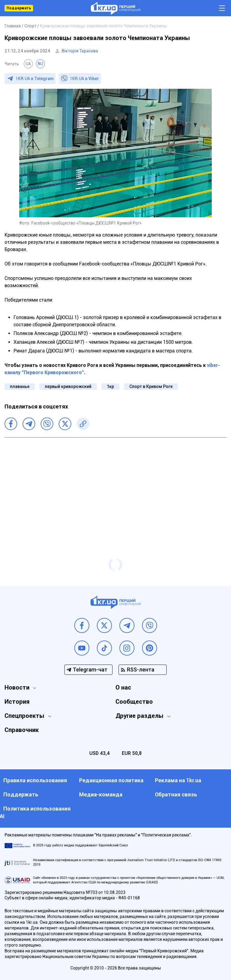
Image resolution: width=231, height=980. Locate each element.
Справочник (22, 730)
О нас (123, 687)
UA (28, 64)
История (17, 702)
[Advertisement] (115, 486)
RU (40, 64)
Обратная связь (176, 794)
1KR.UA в (35, 79)
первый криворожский (68, 386)
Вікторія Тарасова (80, 51)
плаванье (20, 386)
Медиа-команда (101, 794)
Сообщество (134, 702)
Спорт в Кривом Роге (151, 386)
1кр (110, 386)
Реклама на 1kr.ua (178, 780)
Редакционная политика (111, 780)
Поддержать (19, 8)
